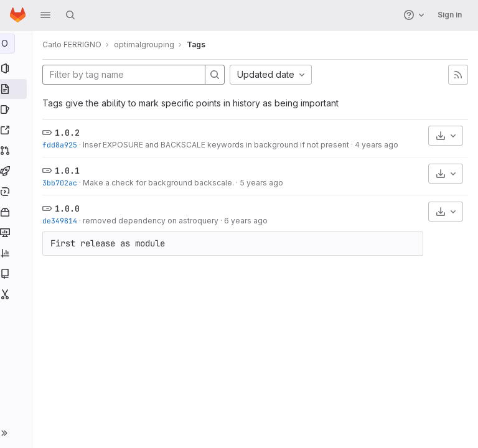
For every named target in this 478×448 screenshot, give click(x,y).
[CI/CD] (17, 171)
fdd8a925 (62, 145)
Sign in (450, 15)
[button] (45, 15)
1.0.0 (70, 208)
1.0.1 (70, 170)
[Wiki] (17, 274)
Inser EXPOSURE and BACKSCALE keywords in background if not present (218, 145)
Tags (199, 44)
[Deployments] (17, 192)
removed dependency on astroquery (153, 221)
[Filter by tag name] (126, 75)
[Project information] (17, 68)
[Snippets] (17, 294)
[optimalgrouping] (17, 44)
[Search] (70, 15)
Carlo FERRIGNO (74, 44)
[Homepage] (18, 15)
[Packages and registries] (17, 212)
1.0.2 (70, 133)
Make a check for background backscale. (161, 183)
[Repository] (17, 89)
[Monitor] (17, 233)
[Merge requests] (17, 151)
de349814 (62, 221)
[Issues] (17, 110)
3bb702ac (62, 183)
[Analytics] (17, 253)
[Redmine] (17, 130)
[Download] (446, 136)
